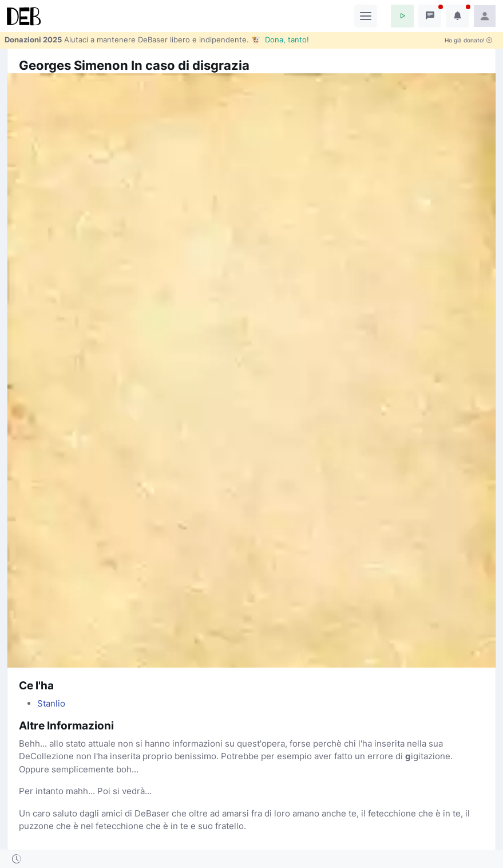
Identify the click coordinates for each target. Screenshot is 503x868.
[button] (402, 16)
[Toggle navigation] (366, 16)
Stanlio (51, 703)
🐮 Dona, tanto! (280, 40)
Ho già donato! (468, 40)
